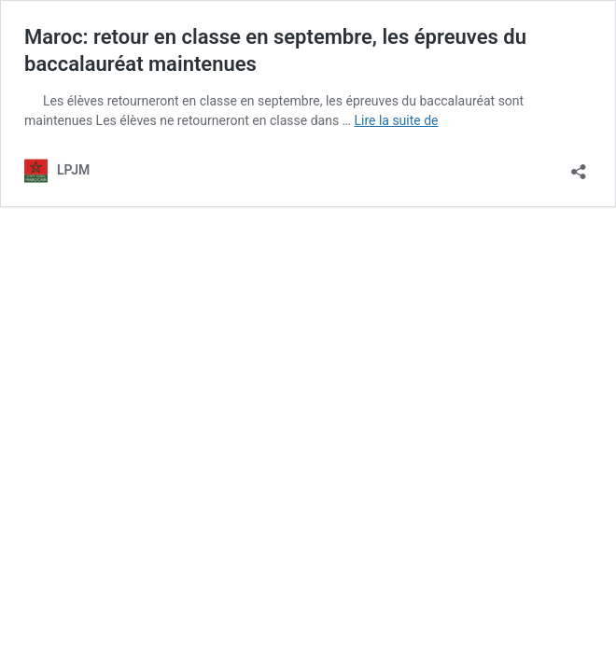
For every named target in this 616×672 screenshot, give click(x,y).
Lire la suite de (396, 120)
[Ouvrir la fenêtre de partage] (579, 166)
